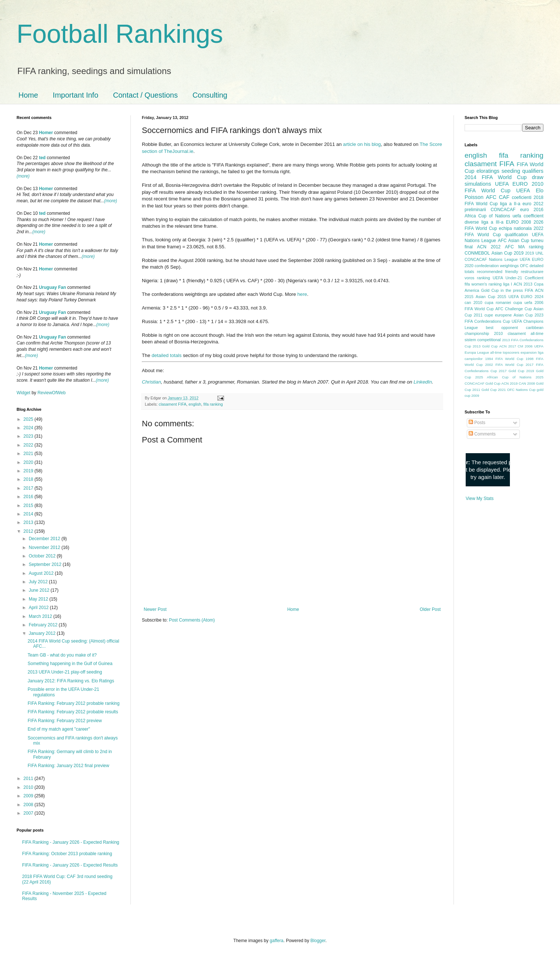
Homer (46, 133)
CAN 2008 (527, 383)
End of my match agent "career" (59, 729)
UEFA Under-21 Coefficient (518, 278)
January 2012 (43, 633)
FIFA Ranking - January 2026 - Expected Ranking (71, 842)
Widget (24, 393)
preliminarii (475, 210)
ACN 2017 (508, 346)
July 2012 (39, 582)
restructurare (532, 272)
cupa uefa (523, 302)
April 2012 (39, 608)
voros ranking (477, 278)
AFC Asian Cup (513, 241)
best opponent (502, 328)
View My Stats (480, 499)
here (302, 294)
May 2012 (39, 599)
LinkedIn (423, 382)
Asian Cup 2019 (507, 253)
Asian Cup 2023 (528, 315)
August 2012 (42, 573)
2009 (29, 796)
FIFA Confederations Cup (487, 321)
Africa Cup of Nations (487, 216)
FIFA (529, 290)
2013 (29, 522)
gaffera (276, 941)
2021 (29, 454)
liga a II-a (510, 204)
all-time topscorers (505, 352)
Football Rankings (120, 34)
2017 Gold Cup (512, 371)
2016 (29, 497)
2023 (29, 436)
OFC (524, 266)
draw (538, 177)
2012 (29, 531)
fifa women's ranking (483, 284)
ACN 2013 (523, 284)
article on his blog (362, 144)
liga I (508, 284)
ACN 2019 (510, 383)
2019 (29, 471)
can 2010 (473, 302)
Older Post (430, 609)
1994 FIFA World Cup (504, 359)
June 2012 (40, 590)
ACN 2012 (489, 247)
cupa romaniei (498, 302)
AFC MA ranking (524, 247)
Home (28, 95)
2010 (29, 787)
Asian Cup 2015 (491, 297)
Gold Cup (490, 290)
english (195, 404)
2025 (29, 419)
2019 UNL (534, 253)
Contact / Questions (146, 95)
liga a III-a (493, 222)
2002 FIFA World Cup (504, 365)
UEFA (523, 190)
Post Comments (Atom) (192, 620)
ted (42, 158)
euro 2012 (533, 204)
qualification (516, 235)
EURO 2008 (518, 222)
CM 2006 (525, 346)
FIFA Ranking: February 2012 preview (65, 721)
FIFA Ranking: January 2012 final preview (68, 766)
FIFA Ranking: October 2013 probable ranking (67, 854)
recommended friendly (498, 272)
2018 (29, 479)
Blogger (318, 941)
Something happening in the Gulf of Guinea (70, 664)
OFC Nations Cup (521, 390)
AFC (491, 197)
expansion (529, 352)
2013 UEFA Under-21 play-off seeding (65, 672)
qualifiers (533, 171)
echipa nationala (515, 228)
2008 (29, 805)
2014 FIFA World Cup (496, 177)
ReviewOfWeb (52, 393)
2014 (29, 514)
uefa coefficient (528, 216)
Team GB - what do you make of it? (62, 655)
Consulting (210, 95)
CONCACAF (503, 210)
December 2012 (45, 539)
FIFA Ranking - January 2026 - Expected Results (70, 865)
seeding (511, 171)
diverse (472, 222)
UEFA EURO (512, 184)
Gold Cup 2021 (494, 390)
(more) (23, 176)
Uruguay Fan (52, 287)
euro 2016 (532, 210)
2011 (29, 779)
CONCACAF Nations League (491, 259)
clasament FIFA (173, 404)
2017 (29, 488)
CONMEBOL (477, 253)
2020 (29, 462)
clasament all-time (526, 333)
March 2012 (41, 616)
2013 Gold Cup (485, 346)
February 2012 (44, 625)
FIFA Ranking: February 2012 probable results (73, 712)
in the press (512, 290)
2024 (29, 428)
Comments (482, 434)
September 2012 (46, 564)
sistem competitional (483, 340)
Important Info (75, 95)
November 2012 (45, 548)
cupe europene (498, 315)
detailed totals (166, 355)
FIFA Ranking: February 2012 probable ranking (73, 703)
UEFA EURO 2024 (526, 297)
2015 (29, 506)
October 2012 (43, 556)
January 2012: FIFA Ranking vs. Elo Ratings (71, 681)
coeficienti (521, 197)
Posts (477, 423)
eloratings (488, 171)
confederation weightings (497, 266)
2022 (29, 445)
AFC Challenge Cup (513, 309)
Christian (151, 382)
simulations (478, 184)
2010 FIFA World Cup (504, 187)
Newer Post (155, 609)
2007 (29, 813)
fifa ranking (213, 404)
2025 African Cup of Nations (503, 377)
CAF (504, 197)
